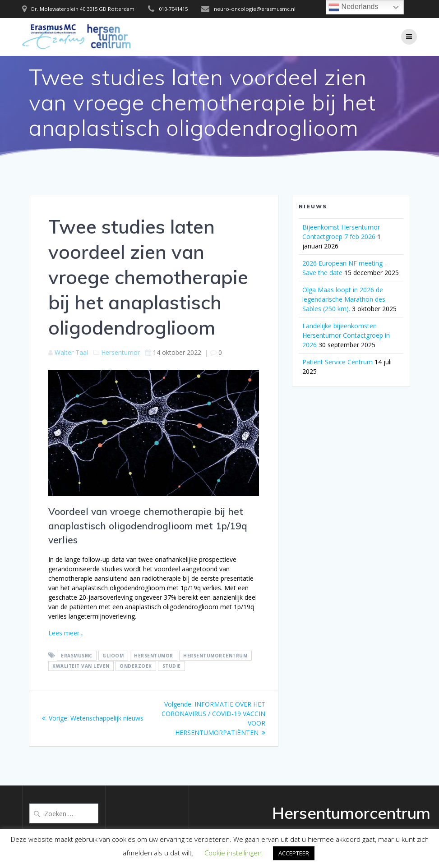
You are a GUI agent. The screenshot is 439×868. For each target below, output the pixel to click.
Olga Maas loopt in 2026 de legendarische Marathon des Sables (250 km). (344, 299)
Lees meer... (66, 633)
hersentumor (154, 656)
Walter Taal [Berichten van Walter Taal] (71, 352)
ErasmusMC (77, 656)
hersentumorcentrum (215, 656)
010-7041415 (173, 9)
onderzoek (136, 666)
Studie (172, 666)
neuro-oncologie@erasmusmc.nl (255, 9)
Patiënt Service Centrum (337, 362)
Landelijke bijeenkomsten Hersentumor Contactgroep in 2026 (346, 335)
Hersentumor (120, 352)
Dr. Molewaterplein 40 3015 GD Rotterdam (83, 9)
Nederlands (353, 7)
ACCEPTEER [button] (294, 853)
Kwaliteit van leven (81, 666)
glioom (113, 656)
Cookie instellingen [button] (233, 853)
